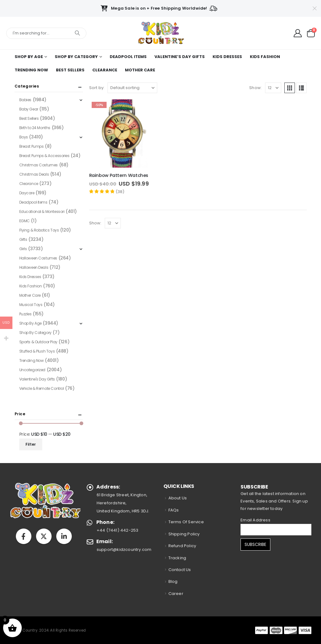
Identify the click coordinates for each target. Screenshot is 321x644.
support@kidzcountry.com (124, 549)
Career (176, 594)
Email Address (255, 520)
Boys (24, 137)
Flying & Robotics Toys (39, 230)
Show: (255, 88)
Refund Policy (182, 546)
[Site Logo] (161, 33)
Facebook (24, 536)
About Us (178, 498)
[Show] (273, 88)
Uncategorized (32, 370)
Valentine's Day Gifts (37, 379)
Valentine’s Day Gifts (180, 57)
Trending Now (31, 70)
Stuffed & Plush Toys (37, 351)
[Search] (77, 33)
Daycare (27, 193)
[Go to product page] (123, 133)
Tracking (177, 558)
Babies (25, 100)
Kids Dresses (227, 57)
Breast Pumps (32, 146)
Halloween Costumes (38, 258)
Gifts (23, 239)
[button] (290, 88)
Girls (23, 249)
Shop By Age (29, 57)
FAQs (174, 510)
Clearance (105, 70)
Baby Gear (29, 109)
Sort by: (97, 88)
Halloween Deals (34, 267)
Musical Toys (31, 305)
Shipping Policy (184, 534)
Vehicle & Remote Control (42, 388)
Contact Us (180, 570)
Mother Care (140, 70)
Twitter (44, 536)
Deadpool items (128, 57)
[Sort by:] (132, 88)
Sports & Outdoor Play (38, 342)
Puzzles (25, 314)
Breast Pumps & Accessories (44, 156)
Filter (31, 444)
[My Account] (298, 33)
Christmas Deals (34, 174)
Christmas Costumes (39, 165)
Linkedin (64, 536)
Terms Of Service (186, 522)
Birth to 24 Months (35, 128)
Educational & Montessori (42, 212)
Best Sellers (70, 70)
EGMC (25, 221)
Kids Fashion (265, 57)
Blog (173, 581)
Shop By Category (76, 57)
